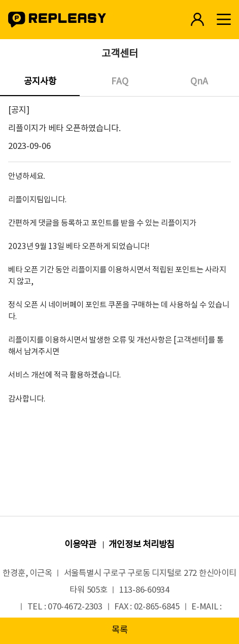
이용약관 (80, 545)
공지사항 (40, 82)
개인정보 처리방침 (142, 545)
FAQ (120, 82)
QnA (199, 82)
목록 (120, 630)
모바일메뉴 (224, 20)
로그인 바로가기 (197, 19)
